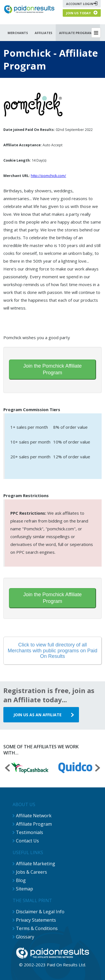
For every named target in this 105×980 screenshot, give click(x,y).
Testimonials (30, 832)
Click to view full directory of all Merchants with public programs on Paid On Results (52, 651)
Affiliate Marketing (36, 864)
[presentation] (7, 769)
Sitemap (25, 889)
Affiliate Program (34, 824)
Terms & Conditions (37, 928)
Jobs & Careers (32, 872)
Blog (21, 880)
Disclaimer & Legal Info (40, 912)
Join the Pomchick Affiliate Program (53, 369)
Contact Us (27, 841)
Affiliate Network (34, 816)
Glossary (25, 937)
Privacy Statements (36, 920)
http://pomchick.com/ (48, 176)
